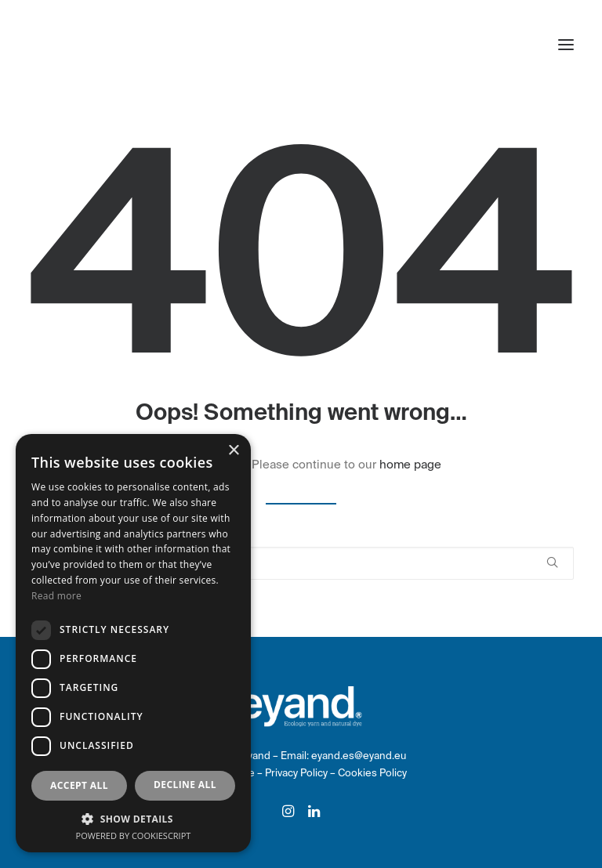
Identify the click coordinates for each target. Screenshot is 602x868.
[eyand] (98, 45)
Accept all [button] (79, 785)
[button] (566, 45)
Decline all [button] (185, 785)
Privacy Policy (297, 773)
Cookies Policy (372, 773)
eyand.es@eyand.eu (359, 756)
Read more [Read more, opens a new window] (56, 596)
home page (410, 465)
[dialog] (133, 643)
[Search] (301, 563)
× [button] (233, 451)
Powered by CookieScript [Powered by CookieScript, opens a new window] (134, 835)
